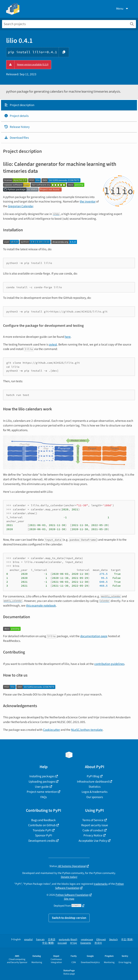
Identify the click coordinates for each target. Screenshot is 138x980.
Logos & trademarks (95, 792)
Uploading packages (42, 782)
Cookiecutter (52, 730)
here (68, 337)
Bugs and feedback (43, 820)
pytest (53, 344)
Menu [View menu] (122, 9)
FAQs (44, 797)
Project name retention (42, 792)
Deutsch (114, 940)
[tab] (69, 105)
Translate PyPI (42, 830)
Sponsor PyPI (44, 835)
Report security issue (95, 825)
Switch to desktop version (69, 918)
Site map (69, 899)
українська (87, 940)
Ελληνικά (101, 940)
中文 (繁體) (48, 943)
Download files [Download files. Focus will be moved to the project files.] (16, 138)
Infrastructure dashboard (93, 782)
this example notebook (41, 606)
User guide (42, 787)
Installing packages (42, 776)
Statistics (95, 787)
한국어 (98, 943)
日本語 (52, 940)
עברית (74, 943)
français (40, 940)
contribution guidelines (109, 664)
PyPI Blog (93, 776)
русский (62, 943)
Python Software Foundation (72, 895)
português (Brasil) (68, 940)
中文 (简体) (127, 940)
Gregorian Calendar (21, 206)
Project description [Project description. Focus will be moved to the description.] (19, 105)
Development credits (42, 841)
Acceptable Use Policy (93, 841)
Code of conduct (93, 830)
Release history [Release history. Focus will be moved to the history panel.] (17, 127)
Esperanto (86, 943)
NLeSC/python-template (87, 730)
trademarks (101, 884)
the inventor (88, 202)
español (28, 940)
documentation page (94, 636)
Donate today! (69, 877)
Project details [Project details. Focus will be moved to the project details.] (16, 116)
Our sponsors (95, 797)
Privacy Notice (93, 835)
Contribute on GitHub (42, 825)
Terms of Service (93, 820)
